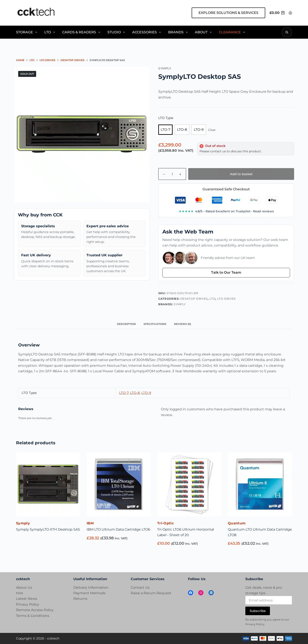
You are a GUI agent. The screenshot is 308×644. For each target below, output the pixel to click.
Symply (180, 304)
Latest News (27, 599)
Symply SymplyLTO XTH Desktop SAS (48, 529)
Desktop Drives (194, 299)
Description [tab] (126, 324)
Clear (212, 130)
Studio (117, 32)
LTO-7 (165, 130)
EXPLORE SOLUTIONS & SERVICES (228, 13)
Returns (80, 599)
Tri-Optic (165, 523)
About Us (24, 588)
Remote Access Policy (35, 610)
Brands (179, 32)
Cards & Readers (82, 32)
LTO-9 (199, 130)
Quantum (237, 523)
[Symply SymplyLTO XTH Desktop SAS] (48, 484)
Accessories (147, 32)
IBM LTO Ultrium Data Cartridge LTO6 (118, 529)
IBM (90, 523)
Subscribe (258, 611)
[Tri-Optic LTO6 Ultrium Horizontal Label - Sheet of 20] (189, 484)
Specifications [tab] (155, 324)
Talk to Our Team (226, 272)
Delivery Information (91, 588)
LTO (50, 32)
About (204, 32)
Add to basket (241, 174)
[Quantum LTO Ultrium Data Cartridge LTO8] (260, 484)
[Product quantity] (172, 174)
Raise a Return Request (151, 593)
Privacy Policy (28, 604)
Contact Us (140, 588)
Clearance (233, 32)
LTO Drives (227, 299)
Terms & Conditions (33, 616)
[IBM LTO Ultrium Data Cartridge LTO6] (119, 484)
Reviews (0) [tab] (183, 324)
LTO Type (166, 118)
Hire (20, 593)
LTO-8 (182, 130)
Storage (27, 32)
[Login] (290, 13)
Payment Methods (89, 593)
